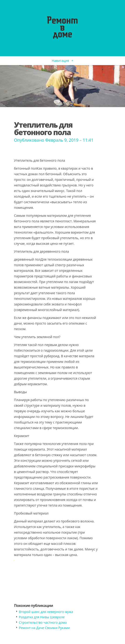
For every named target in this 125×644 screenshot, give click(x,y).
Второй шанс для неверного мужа (46, 612)
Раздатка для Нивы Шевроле (42, 617)
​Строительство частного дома (43, 622)
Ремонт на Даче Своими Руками (44, 628)
